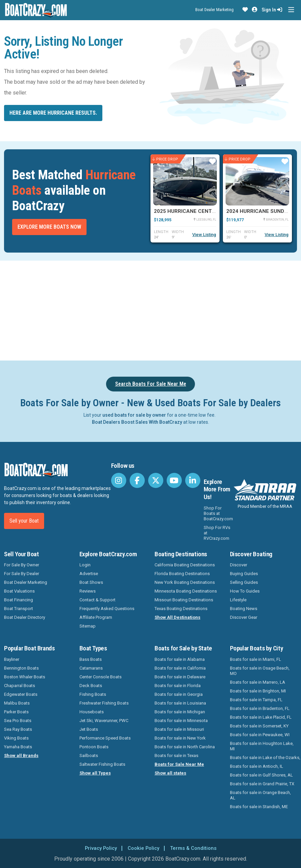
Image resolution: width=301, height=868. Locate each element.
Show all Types (95, 773)
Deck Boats (91, 686)
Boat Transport (19, 609)
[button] (245, 10)
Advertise (89, 574)
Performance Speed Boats (105, 738)
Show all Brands (21, 756)
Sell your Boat (24, 521)
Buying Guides (244, 574)
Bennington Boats (21, 668)
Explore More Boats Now (49, 227)
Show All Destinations (177, 617)
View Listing (204, 235)
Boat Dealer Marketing (214, 10)
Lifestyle (238, 600)
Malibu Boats (17, 703)
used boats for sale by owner (134, 415)
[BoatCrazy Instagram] (119, 480)
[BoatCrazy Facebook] (137, 480)
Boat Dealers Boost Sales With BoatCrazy (137, 422)
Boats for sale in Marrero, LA (258, 682)
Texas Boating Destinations (181, 609)
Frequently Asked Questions (107, 609)
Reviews (88, 591)
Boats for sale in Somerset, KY (259, 726)
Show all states (170, 773)
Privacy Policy (98, 848)
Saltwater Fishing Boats (102, 764)
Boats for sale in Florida (178, 686)
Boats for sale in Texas (176, 756)
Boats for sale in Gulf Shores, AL (261, 775)
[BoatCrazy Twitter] (156, 480)
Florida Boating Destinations (182, 574)
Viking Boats (16, 738)
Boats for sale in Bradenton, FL (260, 708)
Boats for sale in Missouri (179, 729)
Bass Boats (91, 659)
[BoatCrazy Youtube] (174, 480)
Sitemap (88, 626)
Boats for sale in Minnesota (181, 721)
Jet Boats (89, 729)
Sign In (272, 10)
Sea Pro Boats (18, 721)
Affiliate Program (96, 617)
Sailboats (89, 756)
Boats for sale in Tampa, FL (256, 700)
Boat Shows (91, 582)
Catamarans (91, 668)
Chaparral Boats (20, 686)
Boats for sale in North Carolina (185, 747)
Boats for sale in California (180, 668)
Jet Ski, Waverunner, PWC (104, 721)
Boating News (244, 609)
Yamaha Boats (18, 747)
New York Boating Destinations (185, 582)
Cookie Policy (143, 848)
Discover (239, 565)
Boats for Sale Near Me (179, 764)
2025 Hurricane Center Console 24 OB (207, 211)
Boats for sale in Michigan (180, 712)
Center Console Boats (101, 677)
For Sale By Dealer (22, 574)
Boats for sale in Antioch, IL (257, 766)
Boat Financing (19, 600)
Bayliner (12, 659)
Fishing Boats (93, 694)
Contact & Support (97, 600)
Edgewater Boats (21, 694)
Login (85, 565)
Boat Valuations (19, 591)
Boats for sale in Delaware (180, 677)
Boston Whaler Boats (25, 677)
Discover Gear (244, 617)
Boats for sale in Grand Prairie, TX (262, 784)
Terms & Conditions (196, 848)
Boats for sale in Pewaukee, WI (260, 735)
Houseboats (92, 712)
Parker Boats (16, 712)
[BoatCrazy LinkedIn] (193, 480)
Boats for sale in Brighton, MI (258, 691)
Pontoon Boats (94, 747)
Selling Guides (244, 582)
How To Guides (245, 591)
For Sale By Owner (22, 565)
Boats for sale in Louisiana (180, 703)
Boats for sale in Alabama (180, 659)
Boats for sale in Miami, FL (256, 659)
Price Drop (165, 159)
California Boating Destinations (185, 565)
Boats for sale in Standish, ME (259, 807)
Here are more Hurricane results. (53, 113)
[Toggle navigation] (291, 10)
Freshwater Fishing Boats (104, 703)
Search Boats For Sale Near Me (151, 384)
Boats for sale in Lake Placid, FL (261, 717)
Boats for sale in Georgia (179, 694)
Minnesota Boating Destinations (186, 591)
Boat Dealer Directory (25, 617)
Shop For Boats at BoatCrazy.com (218, 513)
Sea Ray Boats (18, 729)
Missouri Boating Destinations (184, 600)
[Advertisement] (150, 309)
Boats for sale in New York (180, 738)
